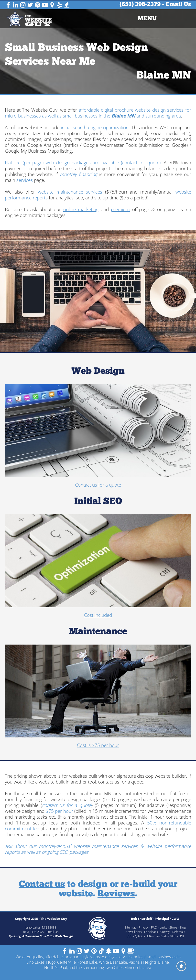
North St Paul (56, 968)
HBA (149, 936)
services (25, 180)
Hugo (51, 962)
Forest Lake (87, 962)
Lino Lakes (35, 962)
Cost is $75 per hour (98, 745)
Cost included (98, 615)
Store (173, 927)
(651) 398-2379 (140, 5)
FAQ (154, 927)
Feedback (151, 932)
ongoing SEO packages (65, 852)
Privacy (144, 927)
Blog (183, 927)
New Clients (134, 932)
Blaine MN (164, 76)
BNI (181, 936)
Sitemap (130, 927)
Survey (165, 932)
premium (120, 209)
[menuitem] (147, 19)
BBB (130, 936)
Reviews (116, 894)
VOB (173, 936)
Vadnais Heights (143, 962)
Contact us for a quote (98, 485)
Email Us (178, 5)
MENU (147, 19)
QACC (139, 936)
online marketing (81, 209)
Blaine (163, 962)
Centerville (66, 962)
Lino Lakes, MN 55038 (41, 927)
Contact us (42, 885)
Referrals (179, 932)
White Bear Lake (113, 962)
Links (163, 927)
